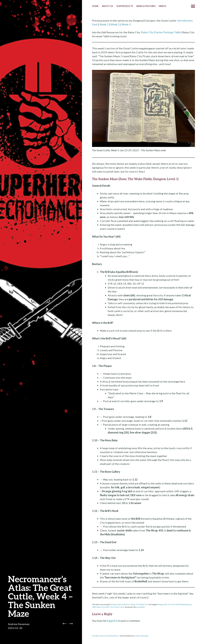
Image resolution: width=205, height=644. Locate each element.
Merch (162, 6)
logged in (112, 621)
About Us (107, 6)
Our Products (125, 6)
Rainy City (101, 607)
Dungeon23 (116, 604)
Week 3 (126, 24)
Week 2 (115, 24)
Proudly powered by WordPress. (106, 636)
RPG (107, 607)
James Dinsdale (142, 636)
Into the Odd (173, 604)
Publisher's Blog (128, 604)
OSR (94, 607)
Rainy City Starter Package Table (161, 32)
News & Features (146, 6)
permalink (140, 607)
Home (95, 6)
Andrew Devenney (19, 624)
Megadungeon (185, 604)
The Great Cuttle (117, 607)
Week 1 (104, 24)
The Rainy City (142, 604)
